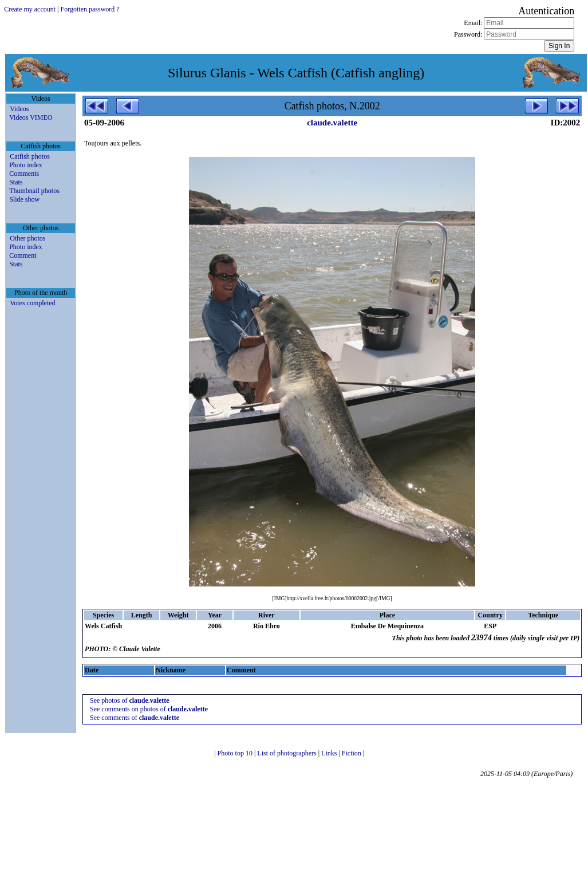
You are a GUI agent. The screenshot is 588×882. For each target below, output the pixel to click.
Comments (24, 174)
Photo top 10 (236, 753)
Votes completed (32, 303)
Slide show (24, 199)
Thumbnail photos (34, 191)
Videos (19, 109)
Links (330, 753)
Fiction (352, 753)
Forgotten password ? (90, 9)
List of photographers (287, 753)
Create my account (30, 9)
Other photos (27, 238)
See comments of (135, 718)
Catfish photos (30, 156)
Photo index (26, 165)
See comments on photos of (149, 709)
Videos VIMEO (31, 117)
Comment (23, 255)
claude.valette (332, 123)
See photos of (130, 700)
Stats (16, 182)
